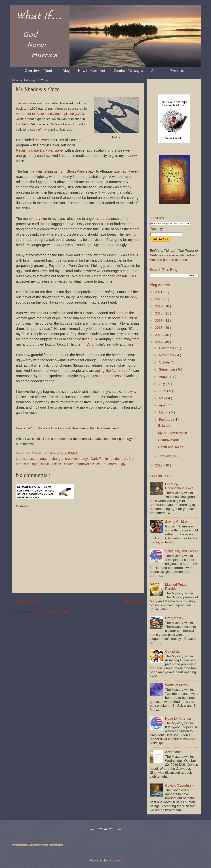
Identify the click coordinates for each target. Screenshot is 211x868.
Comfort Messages (128, 71)
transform (110, 464)
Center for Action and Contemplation (48, 114)
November (167, 355)
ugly (123, 464)
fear (132, 459)
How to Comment (92, 71)
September (168, 369)
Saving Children (177, 522)
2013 (159, 465)
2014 (159, 342)
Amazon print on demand (168, 260)
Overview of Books (40, 71)
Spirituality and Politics (182, 551)
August (165, 377)
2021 (159, 292)
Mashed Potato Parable (176, 587)
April (163, 405)
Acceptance (174, 752)
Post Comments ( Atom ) (51, 612)
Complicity (173, 651)
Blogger (114, 860)
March (164, 412)
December (167, 348)
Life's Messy (174, 618)
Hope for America (178, 718)
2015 (159, 335)
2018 (159, 313)
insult (45, 464)
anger (45, 459)
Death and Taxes (171, 447)
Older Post (133, 601)
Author (157, 71)
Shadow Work (168, 440)
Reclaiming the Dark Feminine (39, 150)
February (166, 420)
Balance (164, 425)
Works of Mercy (177, 685)
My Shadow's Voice (173, 433)
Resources (178, 71)
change (57, 459)
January (165, 456)
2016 (159, 328)
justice (57, 464)
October (165, 362)
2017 (159, 321)
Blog (66, 71)
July (163, 384)
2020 (159, 299)
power (69, 464)
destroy (121, 459)
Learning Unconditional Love (179, 486)
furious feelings (28, 464)
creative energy (77, 459)
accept (33, 459)
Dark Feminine (102, 459)
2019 (159, 306)
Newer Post (24, 601)
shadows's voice (88, 464)
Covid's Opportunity (180, 785)
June (163, 391)
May (163, 398)
